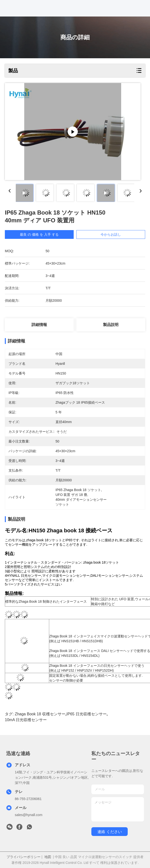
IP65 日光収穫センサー (86, 714)
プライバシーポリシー (24, 857)
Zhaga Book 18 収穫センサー (40, 714)
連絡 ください (110, 832)
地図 (48, 857)
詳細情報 (39, 325)
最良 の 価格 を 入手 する (39, 234)
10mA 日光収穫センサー (26, 720)
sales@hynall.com (29, 815)
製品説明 (111, 325)
